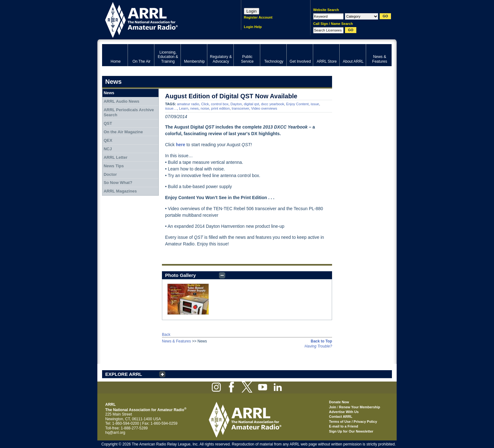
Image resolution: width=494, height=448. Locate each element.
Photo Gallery (181, 275)
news (195, 108)
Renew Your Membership (359, 407)
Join (333, 407)
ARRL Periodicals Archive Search (129, 112)
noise (205, 108)
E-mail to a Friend (343, 426)
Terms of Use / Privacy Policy (353, 422)
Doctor (110, 174)
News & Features (176, 341)
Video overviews (264, 108)
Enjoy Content (297, 104)
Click (205, 104)
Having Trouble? (318, 346)
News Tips (114, 166)
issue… (171, 108)
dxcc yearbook (272, 104)
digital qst (251, 104)
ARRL (163, 19)
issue (315, 104)
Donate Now (339, 402)
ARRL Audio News (121, 101)
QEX (108, 140)
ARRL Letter (116, 157)
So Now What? (118, 183)
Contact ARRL (341, 416)
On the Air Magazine (123, 132)
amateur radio (188, 104)
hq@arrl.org (115, 433)
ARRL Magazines (120, 191)
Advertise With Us (344, 412)
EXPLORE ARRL (124, 374)
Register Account (258, 17)
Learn (184, 108)
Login (252, 11)
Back (166, 335)
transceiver (241, 108)
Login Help (253, 27)
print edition (220, 108)
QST (108, 123)
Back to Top (321, 341)
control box (220, 104)
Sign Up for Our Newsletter (351, 431)
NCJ (108, 149)
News (109, 93)
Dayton (236, 104)
